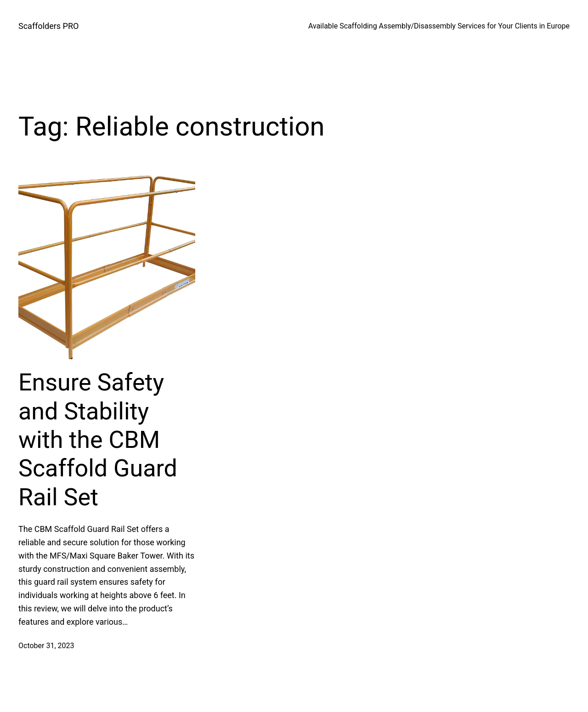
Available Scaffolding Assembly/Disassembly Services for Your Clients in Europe (439, 26)
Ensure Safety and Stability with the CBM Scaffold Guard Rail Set (98, 440)
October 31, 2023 (46, 646)
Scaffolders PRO (48, 26)
